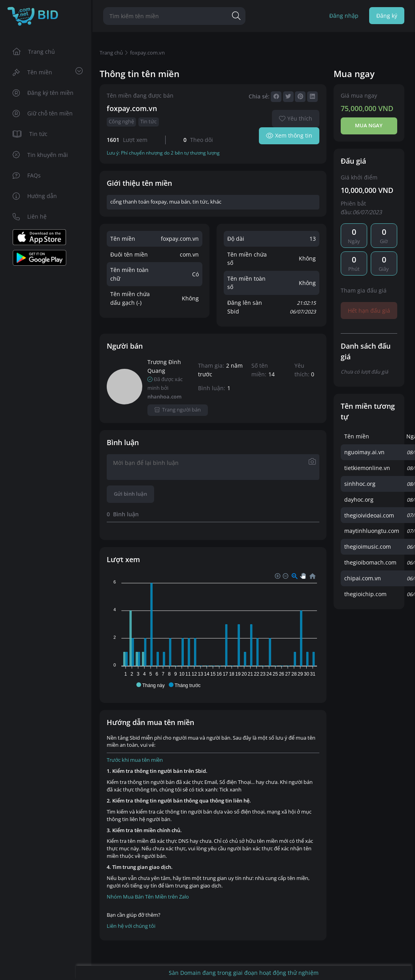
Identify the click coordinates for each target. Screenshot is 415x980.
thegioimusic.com (368, 547)
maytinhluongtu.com (372, 531)
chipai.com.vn (363, 578)
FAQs (27, 175)
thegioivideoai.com (369, 515)
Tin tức (30, 134)
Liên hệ (30, 216)
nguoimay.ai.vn (364, 452)
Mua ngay (369, 126)
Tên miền (48, 72)
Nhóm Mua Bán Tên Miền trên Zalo (148, 897)
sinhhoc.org (360, 484)
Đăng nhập (344, 16)
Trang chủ (34, 52)
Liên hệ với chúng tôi (131, 926)
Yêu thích (296, 118)
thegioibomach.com (370, 562)
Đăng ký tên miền (43, 93)
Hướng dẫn (35, 196)
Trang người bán (178, 410)
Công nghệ (121, 122)
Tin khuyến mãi (41, 155)
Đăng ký (387, 16)
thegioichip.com (365, 594)
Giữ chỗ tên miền (43, 113)
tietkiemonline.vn (367, 468)
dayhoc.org (359, 499)
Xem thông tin (289, 135)
